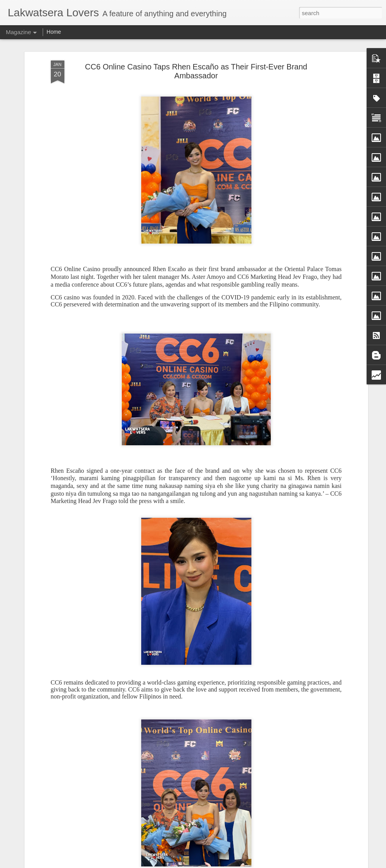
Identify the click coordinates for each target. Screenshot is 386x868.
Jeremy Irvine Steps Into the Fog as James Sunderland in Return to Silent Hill (179, 599)
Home (54, 32)
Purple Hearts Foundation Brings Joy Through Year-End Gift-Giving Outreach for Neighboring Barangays (192, 687)
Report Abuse (250, 864)
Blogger (228, 864)
